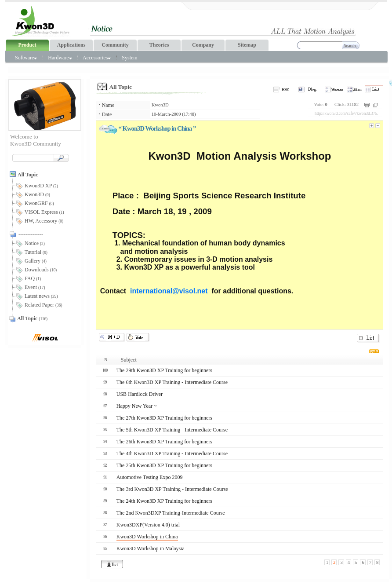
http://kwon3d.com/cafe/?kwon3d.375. (346, 113)
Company (203, 45)
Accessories (97, 58)
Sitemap (247, 45)
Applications (71, 45)
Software (26, 58)
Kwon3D (160, 105)
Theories (159, 45)
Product (27, 45)
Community (115, 45)
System (129, 58)
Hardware (60, 58)
